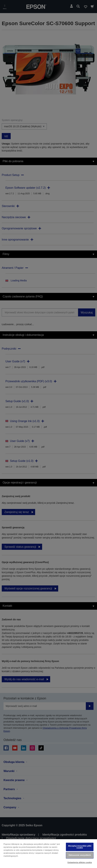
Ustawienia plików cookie (80, 862)
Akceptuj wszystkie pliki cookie (80, 847)
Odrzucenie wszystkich (80, 855)
